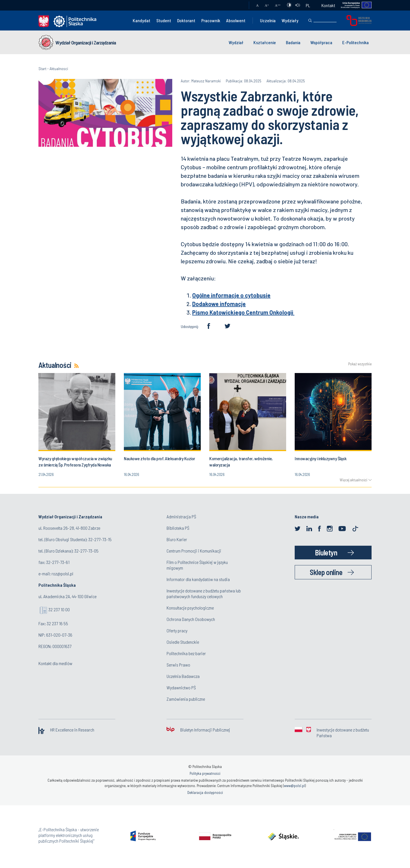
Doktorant (186, 20)
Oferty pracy (177, 630)
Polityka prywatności (205, 773)
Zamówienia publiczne (186, 699)
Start (42, 69)
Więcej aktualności (353, 480)
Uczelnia (268, 20)
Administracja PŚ (181, 516)
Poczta (239, 5)
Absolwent (236, 20)
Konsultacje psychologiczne (190, 608)
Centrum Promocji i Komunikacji (194, 551)
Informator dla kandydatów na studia (198, 579)
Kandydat (142, 20)
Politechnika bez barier (186, 653)
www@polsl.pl (294, 786)
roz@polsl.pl (62, 573)
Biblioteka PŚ (178, 528)
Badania (293, 42)
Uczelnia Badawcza (183, 676)
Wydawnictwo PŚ (181, 687)
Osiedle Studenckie (183, 642)
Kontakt (328, 5)
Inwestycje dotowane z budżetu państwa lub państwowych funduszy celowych (204, 593)
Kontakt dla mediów (55, 663)
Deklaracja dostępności (205, 792)
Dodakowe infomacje (219, 304)
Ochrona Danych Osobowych (191, 619)
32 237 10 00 (59, 609)
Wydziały (290, 20)
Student (164, 20)
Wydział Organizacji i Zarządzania (86, 42)
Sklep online (326, 572)
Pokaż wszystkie (360, 364)
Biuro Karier (177, 539)
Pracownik (211, 20)
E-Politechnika (355, 42)
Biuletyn (326, 552)
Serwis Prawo (178, 665)
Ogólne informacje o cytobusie (231, 295)
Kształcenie (265, 42)
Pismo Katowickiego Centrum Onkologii (243, 312)
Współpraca (321, 42)
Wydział (236, 42)
